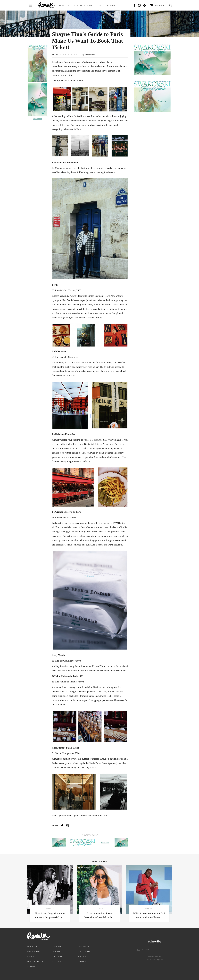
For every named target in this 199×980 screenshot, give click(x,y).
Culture (112, 5)
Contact (32, 967)
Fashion (77, 5)
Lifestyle (100, 5)
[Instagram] (139, 5)
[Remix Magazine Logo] (47, 5)
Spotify (82, 962)
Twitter (82, 957)
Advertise (33, 957)
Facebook (84, 947)
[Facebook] (134, 5)
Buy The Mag (34, 952)
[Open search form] (171, 5)
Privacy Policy (35, 962)
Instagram (84, 952)
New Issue (65, 5)
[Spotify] (145, 5)
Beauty (88, 5)
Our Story (33, 947)
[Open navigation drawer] (31, 5)
